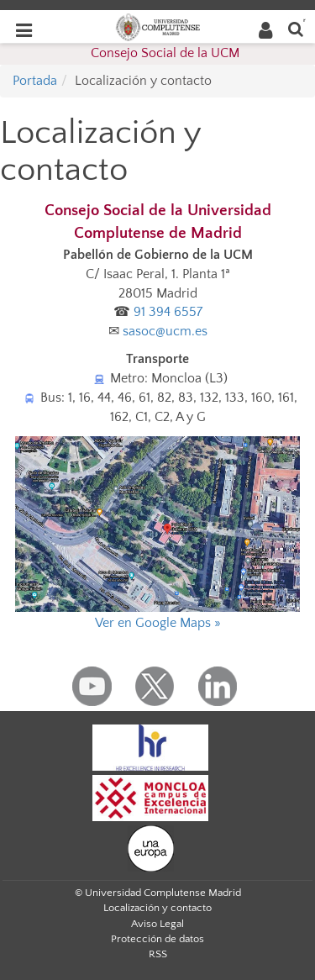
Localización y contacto (157, 908)
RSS (158, 954)
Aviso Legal (157, 924)
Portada (35, 81)
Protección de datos (157, 939)
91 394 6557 (168, 312)
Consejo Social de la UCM (165, 53)
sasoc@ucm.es (165, 331)
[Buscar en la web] (296, 28)
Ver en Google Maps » (158, 623)
